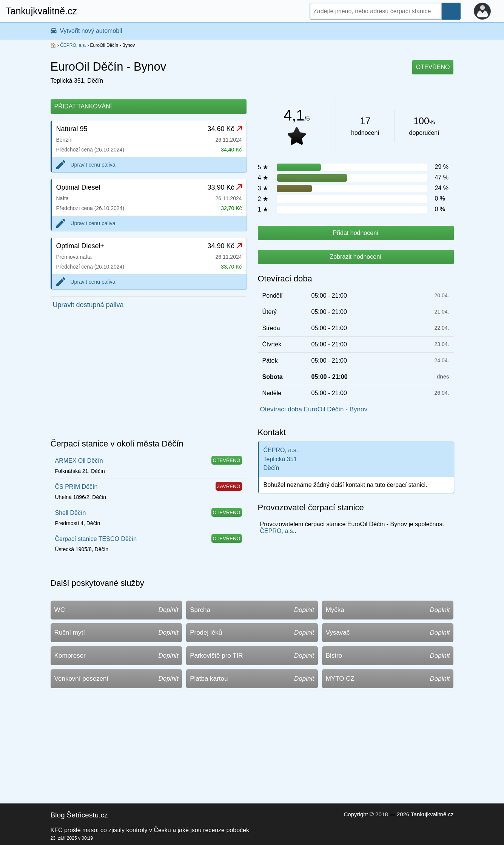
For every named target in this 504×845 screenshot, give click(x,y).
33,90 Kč (224, 187)
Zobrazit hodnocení (356, 257)
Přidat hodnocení (356, 233)
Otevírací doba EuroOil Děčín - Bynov (314, 409)
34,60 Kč (224, 129)
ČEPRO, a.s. (73, 45)
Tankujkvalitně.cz (41, 11)
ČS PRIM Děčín (76, 487)
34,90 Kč (224, 246)
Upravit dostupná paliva (88, 305)
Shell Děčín (71, 513)
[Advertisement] (149, 376)
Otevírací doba (285, 279)
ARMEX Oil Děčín (79, 461)
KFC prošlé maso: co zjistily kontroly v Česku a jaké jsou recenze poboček (150, 830)
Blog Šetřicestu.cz (79, 815)
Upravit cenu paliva (93, 165)
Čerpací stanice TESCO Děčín (96, 539)
